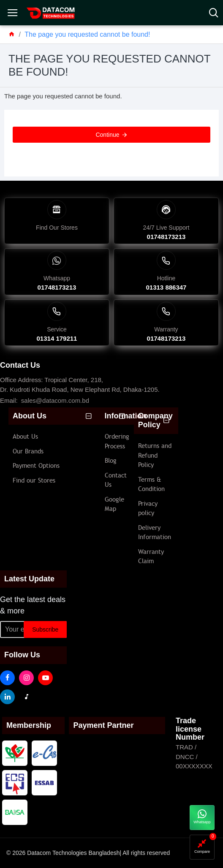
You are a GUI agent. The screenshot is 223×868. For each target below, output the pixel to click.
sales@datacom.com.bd (55, 400)
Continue (107, 135)
